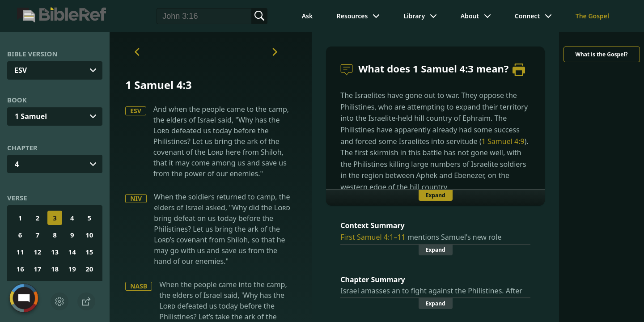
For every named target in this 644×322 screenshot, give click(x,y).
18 (55, 269)
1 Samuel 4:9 (503, 141)
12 (37, 252)
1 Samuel (31, 116)
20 (89, 269)
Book (17, 100)
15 (89, 252)
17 (37, 269)
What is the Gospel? (601, 54)
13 (55, 252)
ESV (136, 111)
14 (72, 252)
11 (20, 252)
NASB (139, 286)
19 (72, 269)
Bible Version (32, 54)
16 (20, 269)
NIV (136, 198)
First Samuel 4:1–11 (373, 237)
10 (89, 235)
